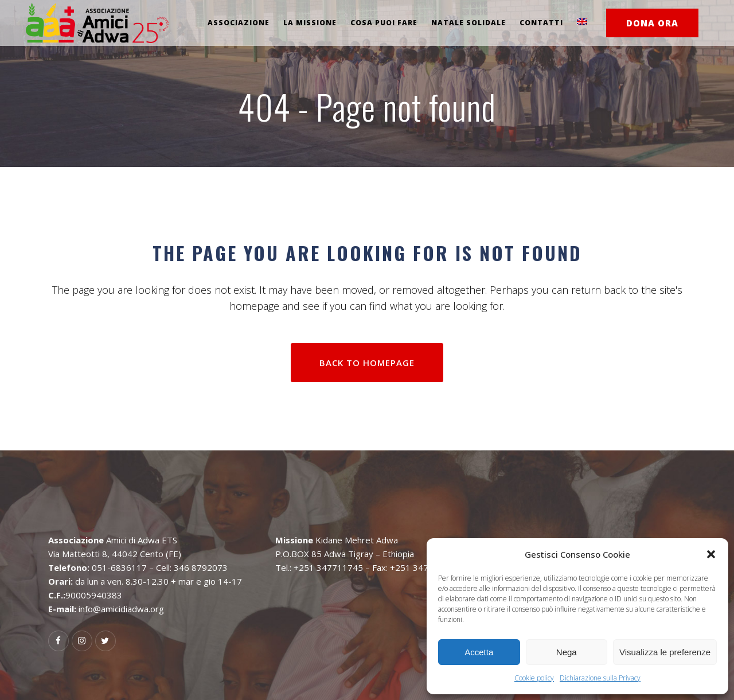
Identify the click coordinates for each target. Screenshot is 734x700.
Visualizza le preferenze (665, 652)
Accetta (479, 652)
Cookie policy (534, 678)
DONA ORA (652, 23)
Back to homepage (367, 363)
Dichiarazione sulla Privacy (600, 678)
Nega (567, 652)
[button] (711, 554)
